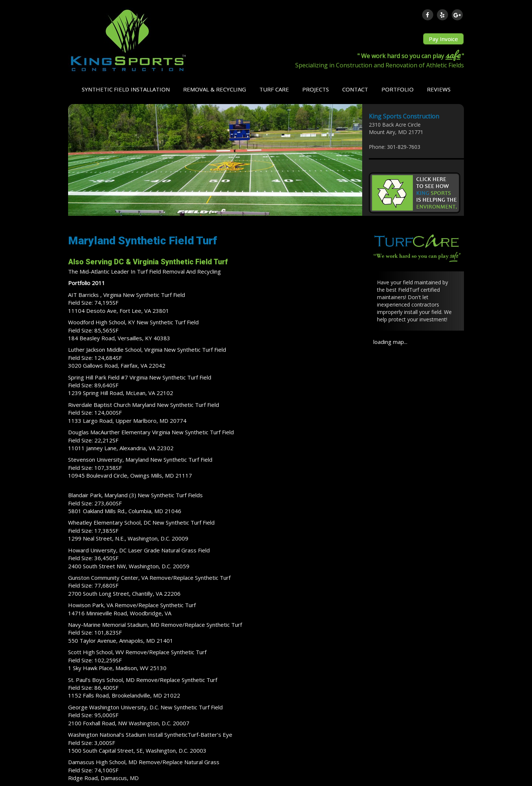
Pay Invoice (443, 39)
